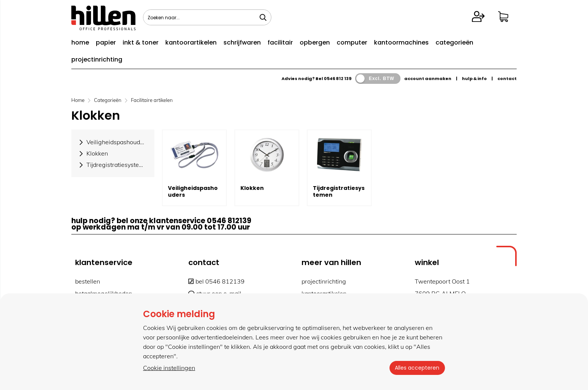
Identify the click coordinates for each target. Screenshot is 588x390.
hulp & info (474, 79)
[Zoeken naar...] (263, 17)
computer (352, 42)
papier (106, 42)
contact (507, 79)
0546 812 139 (338, 79)
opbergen (315, 42)
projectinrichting (97, 59)
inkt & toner (141, 42)
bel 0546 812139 (216, 281)
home (80, 42)
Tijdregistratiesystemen (339, 191)
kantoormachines (401, 42)
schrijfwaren (242, 42)
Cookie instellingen (169, 368)
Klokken (252, 188)
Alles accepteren (417, 368)
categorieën (454, 42)
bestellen (88, 281)
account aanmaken (428, 79)
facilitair (280, 42)
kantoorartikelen (191, 42)
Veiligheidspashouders (193, 191)
